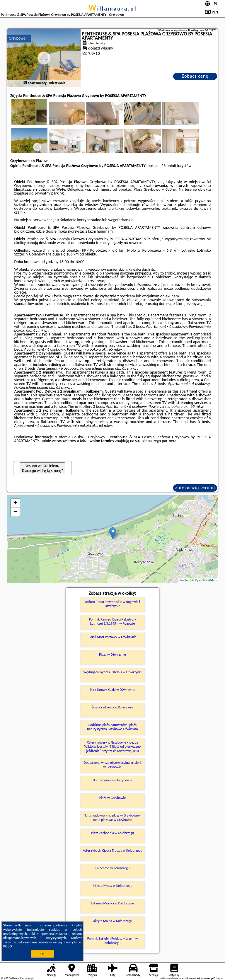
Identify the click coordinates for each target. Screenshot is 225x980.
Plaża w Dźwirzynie (112, 655)
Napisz (220, 978)
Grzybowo (17, 38)
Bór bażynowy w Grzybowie (112, 780)
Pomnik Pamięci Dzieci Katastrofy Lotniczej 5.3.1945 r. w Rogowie (112, 621)
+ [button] (15, 503)
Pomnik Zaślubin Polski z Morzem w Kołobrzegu (112, 940)
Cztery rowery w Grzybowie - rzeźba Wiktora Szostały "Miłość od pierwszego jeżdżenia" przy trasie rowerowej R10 (113, 747)
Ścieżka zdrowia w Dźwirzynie (112, 707)
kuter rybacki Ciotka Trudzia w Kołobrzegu (113, 851)
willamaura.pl (112, 8)
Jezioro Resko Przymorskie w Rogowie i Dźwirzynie (112, 604)
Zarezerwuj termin (195, 487)
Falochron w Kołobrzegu (113, 868)
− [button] (15, 512)
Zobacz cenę (195, 76)
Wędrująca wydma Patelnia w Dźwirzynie (113, 672)
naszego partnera (162, 441)
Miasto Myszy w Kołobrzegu (112, 886)
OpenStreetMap (206, 580)
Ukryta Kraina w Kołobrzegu (112, 921)
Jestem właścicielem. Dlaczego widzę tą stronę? (42, 468)
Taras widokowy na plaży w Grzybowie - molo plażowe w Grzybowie (112, 817)
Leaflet (184, 580)
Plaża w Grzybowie (113, 798)
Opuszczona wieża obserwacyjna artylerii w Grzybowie (112, 765)
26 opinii (169, 166)
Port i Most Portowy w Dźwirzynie (112, 637)
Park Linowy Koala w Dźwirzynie (112, 690)
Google (76, 925)
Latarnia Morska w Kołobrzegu (113, 903)
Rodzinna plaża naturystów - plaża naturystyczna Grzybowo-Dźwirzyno (112, 727)
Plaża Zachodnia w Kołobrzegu (112, 833)
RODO (8, 946)
